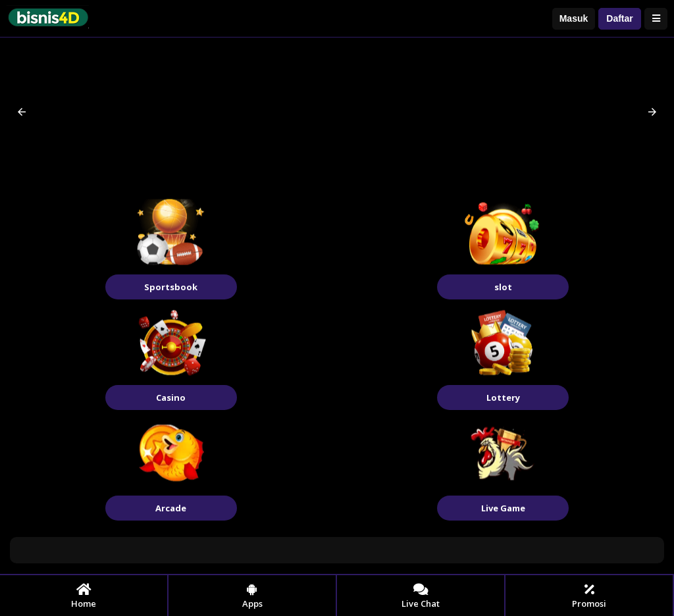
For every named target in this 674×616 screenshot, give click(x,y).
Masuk (574, 18)
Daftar (619, 18)
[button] (22, 112)
